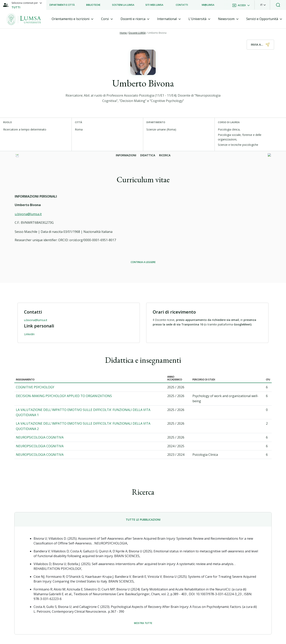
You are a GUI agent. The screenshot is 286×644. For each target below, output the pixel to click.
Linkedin (29, 334)
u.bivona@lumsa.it (28, 214)
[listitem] (62, 5)
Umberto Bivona (157, 33)
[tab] (72, 19)
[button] (263, 5)
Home (124, 33)
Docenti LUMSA (137, 33)
